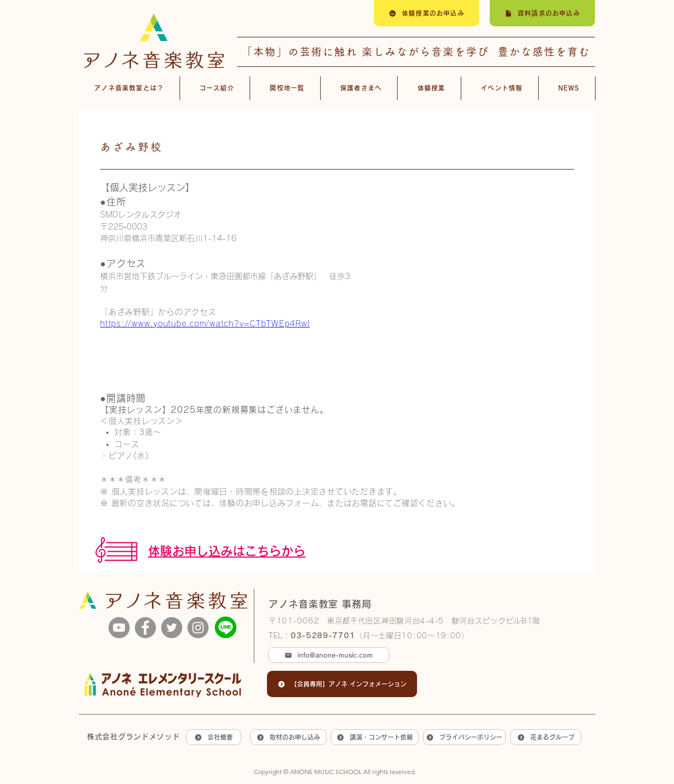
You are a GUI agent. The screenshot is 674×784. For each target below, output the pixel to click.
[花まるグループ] (546, 737)
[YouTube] (119, 628)
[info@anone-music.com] (329, 655)
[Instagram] (198, 628)
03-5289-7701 (323, 636)
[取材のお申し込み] (288, 737)
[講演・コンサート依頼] (375, 737)
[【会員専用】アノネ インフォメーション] (342, 684)
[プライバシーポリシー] (464, 737)
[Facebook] (145, 628)
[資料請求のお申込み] (542, 13)
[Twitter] (172, 628)
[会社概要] (214, 737)
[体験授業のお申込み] (427, 13)
